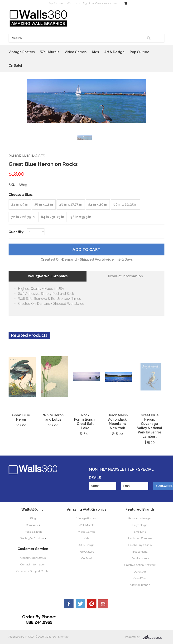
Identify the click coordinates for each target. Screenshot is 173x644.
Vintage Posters (22, 52)
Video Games (76, 52)
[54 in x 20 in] (98, 204)
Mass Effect (140, 578)
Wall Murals (50, 52)
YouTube (103, 604)
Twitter (80, 604)
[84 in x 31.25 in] (53, 217)
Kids (95, 52)
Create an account (106, 3)
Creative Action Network (140, 565)
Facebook (69, 604)
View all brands (140, 585)
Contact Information (33, 564)
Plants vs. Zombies (140, 538)
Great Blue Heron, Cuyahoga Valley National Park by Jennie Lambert (150, 426)
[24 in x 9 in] (20, 204)
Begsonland (140, 552)
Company (32, 525)
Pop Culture (139, 52)
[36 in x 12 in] (44, 204)
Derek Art (140, 572)
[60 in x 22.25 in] (125, 204)
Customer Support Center (33, 571)
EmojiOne (140, 532)
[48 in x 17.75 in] (71, 204)
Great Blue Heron (21, 417)
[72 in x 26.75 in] (23, 217)
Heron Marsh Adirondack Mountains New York (118, 422)
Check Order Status (33, 558)
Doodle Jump (140, 558)
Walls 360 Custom (32, 538)
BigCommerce (153, 637)
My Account (56, 3)
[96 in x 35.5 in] (81, 217)
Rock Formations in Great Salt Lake (85, 422)
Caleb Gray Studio (140, 545)
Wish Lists (73, 3)
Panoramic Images (140, 518)
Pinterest (92, 604)
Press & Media (33, 532)
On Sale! (15, 66)
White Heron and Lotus (53, 417)
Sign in (87, 3)
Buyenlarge (140, 525)
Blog (33, 518)
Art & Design (114, 52)
